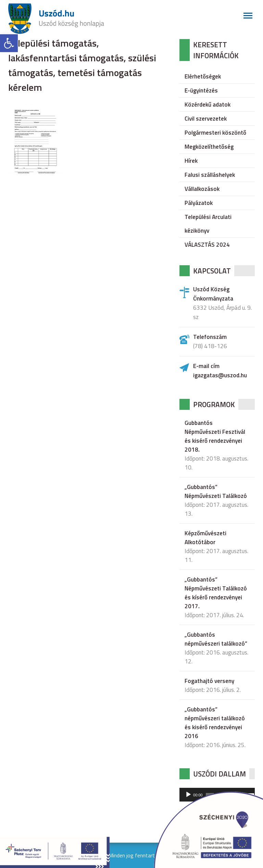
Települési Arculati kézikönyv (208, 224)
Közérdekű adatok (208, 105)
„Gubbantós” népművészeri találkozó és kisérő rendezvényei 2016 (215, 723)
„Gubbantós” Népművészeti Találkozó (216, 491)
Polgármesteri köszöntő (215, 133)
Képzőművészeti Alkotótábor (205, 538)
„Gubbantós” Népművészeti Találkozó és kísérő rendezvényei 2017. (216, 593)
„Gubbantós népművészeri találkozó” (216, 639)
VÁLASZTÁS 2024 (207, 245)
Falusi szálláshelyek (210, 175)
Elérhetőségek (203, 76)
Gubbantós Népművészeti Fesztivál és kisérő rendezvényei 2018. (215, 436)
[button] (9, 43)
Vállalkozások (202, 189)
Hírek (191, 161)
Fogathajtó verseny (209, 681)
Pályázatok (199, 203)
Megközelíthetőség (209, 147)
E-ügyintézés (201, 90)
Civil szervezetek (206, 119)
